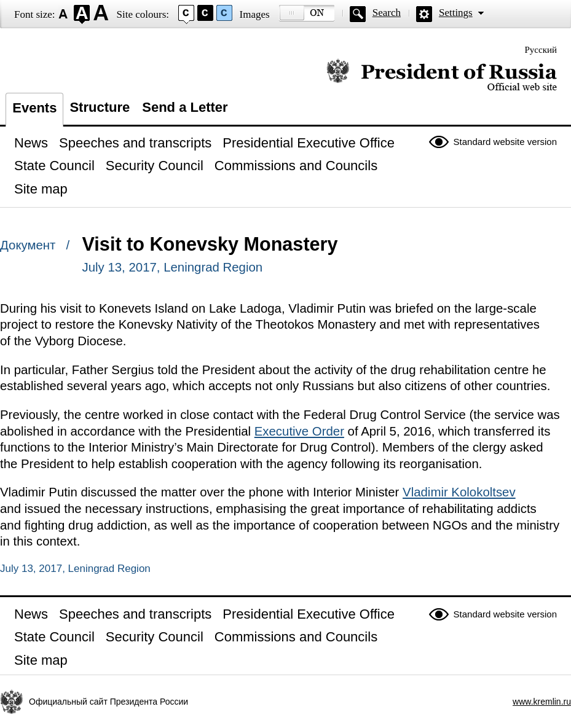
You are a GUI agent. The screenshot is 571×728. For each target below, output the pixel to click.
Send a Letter (185, 107)
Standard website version (505, 142)
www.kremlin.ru (542, 702)
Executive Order (299, 431)
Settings (456, 13)
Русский (541, 50)
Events (34, 108)
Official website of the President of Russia (442, 75)
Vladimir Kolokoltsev (459, 492)
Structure (100, 107)
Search (387, 13)
